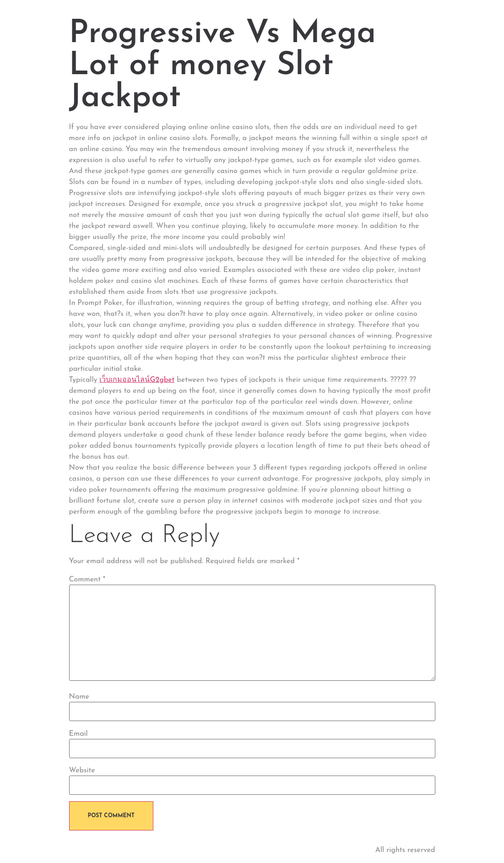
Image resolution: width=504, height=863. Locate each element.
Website (82, 771)
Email (79, 734)
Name (79, 697)
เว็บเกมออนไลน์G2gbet (137, 380)
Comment (87, 580)
